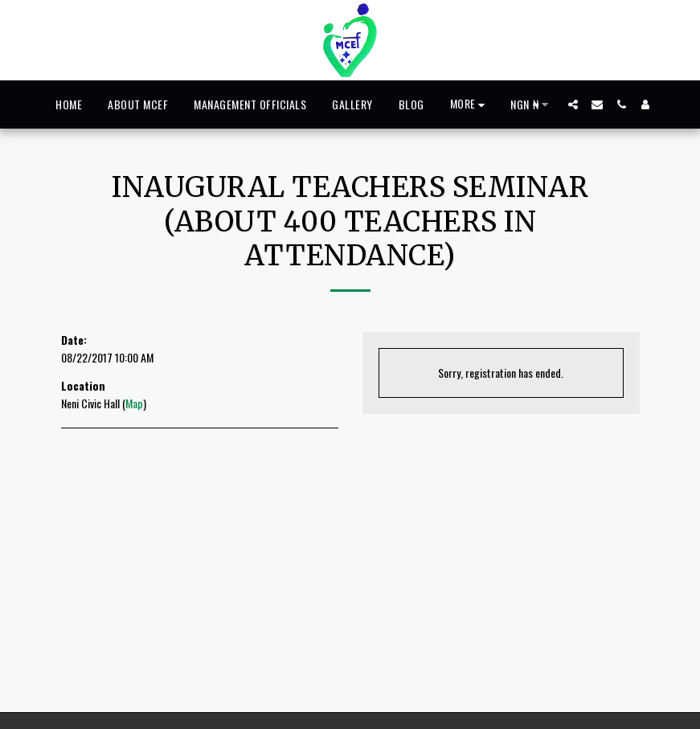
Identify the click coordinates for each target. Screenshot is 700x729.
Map (134, 403)
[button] (573, 104)
